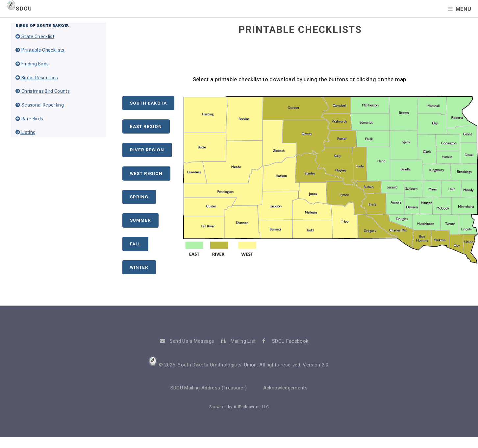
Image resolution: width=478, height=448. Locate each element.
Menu (463, 9)
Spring (139, 197)
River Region (147, 150)
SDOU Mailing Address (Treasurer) (209, 388)
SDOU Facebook (290, 341)
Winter (139, 267)
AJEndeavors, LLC (251, 407)
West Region (146, 174)
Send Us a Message (192, 341)
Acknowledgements (285, 388)
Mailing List (243, 341)
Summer (140, 220)
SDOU (20, 9)
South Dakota (148, 103)
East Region (146, 126)
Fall (135, 244)
